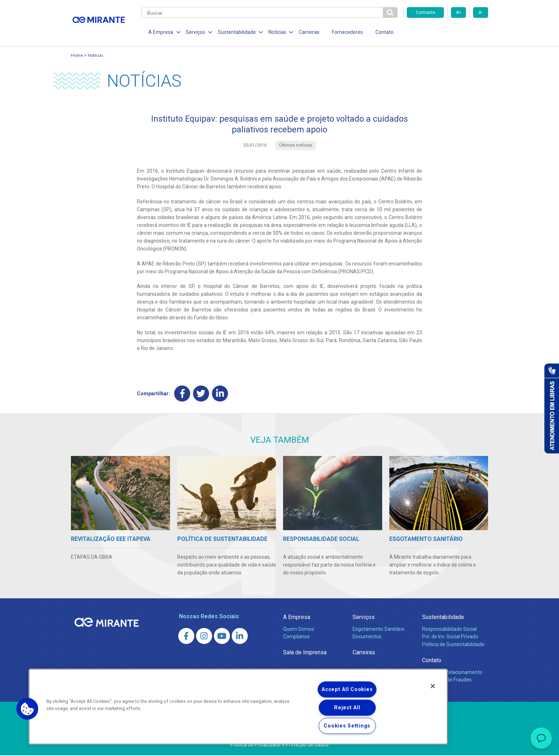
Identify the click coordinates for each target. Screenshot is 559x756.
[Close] (433, 686)
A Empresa (297, 617)
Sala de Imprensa (305, 653)
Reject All (347, 708)
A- (480, 12)
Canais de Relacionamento (452, 673)
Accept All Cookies (347, 689)
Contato (382, 32)
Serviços (364, 617)
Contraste (425, 12)
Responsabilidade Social (449, 629)
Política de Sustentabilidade (453, 645)
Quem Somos (299, 629)
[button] (27, 709)
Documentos (367, 637)
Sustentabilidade (443, 617)
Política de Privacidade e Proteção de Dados (279, 745)
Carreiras (308, 32)
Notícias (96, 55)
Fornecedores (346, 32)
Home (77, 55)
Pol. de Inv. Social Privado (450, 637)
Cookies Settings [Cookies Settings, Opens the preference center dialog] (347, 726)
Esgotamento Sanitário (379, 629)
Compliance (296, 637)
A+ (459, 12)
